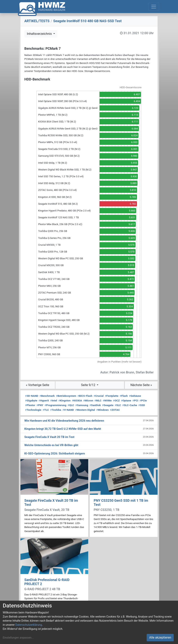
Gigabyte (31, 400)
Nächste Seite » (141, 385)
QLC (71, 405)
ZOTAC (115, 410)
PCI (135, 400)
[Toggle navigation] (154, 7)
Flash (124, 396)
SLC (118, 405)
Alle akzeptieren (160, 637)
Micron (88, 400)
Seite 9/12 (89, 385)
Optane (126, 400)
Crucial (99, 396)
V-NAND (68, 410)
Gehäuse (135, 396)
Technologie (33, 410)
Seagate (108, 405)
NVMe (107, 400)
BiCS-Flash (85, 396)
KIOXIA (77, 400)
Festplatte (112, 396)
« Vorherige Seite (38, 385)
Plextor (30, 405)
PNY (40, 405)
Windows (102, 410)
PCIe (143, 400)
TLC (46, 410)
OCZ (116, 400)
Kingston (64, 400)
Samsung (82, 405)
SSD (142, 405)
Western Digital (85, 410)
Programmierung (56, 405)
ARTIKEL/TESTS (37, 21)
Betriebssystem (66, 396)
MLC (98, 400)
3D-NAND (32, 396)
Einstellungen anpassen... (18, 638)
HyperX (44, 400)
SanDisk (95, 405)
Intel (54, 400)
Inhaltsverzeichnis (40, 34)
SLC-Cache (130, 405)
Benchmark (47, 396)
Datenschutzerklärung (29, 625)
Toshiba (56, 410)
